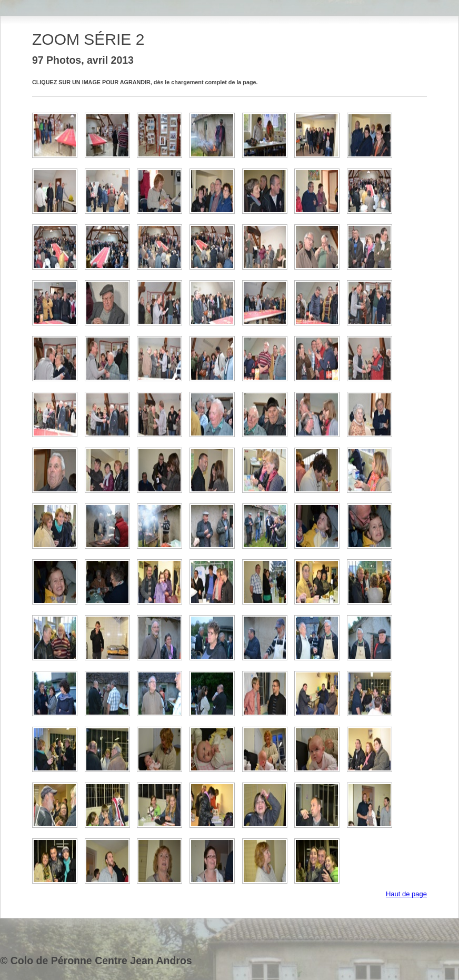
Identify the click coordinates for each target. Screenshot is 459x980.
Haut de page (406, 894)
